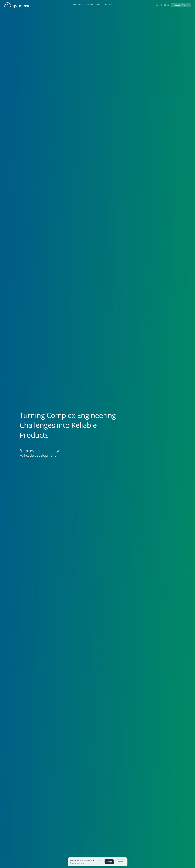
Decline (120, 862)
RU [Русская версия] (166, 5)
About (108, 4)
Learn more (81, 863)
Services (78, 4)
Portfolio (90, 4)
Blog (99, 4)
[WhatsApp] (157, 5)
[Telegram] (161, 5)
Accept (109, 862)
